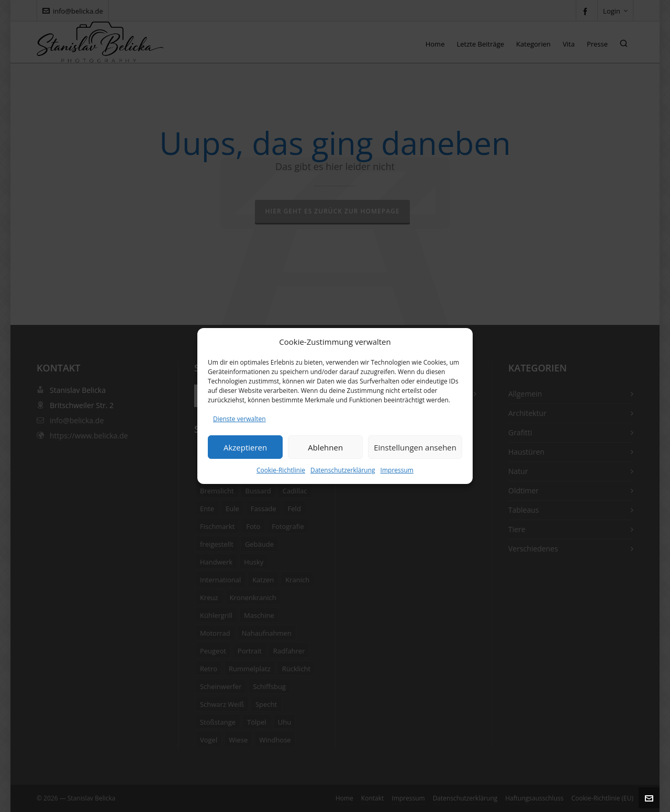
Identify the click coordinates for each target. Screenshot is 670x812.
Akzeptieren (245, 447)
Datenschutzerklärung (343, 470)
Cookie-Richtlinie (281, 470)
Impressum (397, 470)
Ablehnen (325, 447)
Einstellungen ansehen (415, 447)
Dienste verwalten (239, 419)
